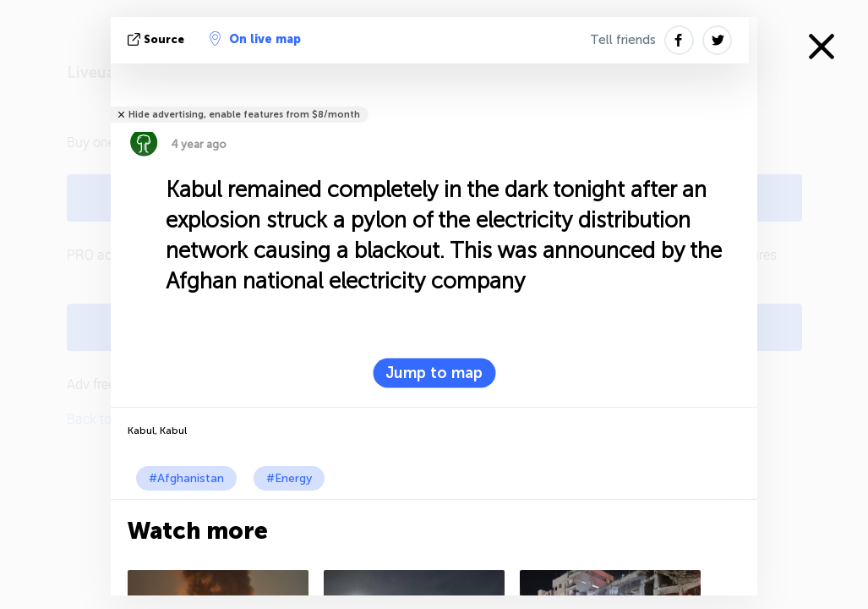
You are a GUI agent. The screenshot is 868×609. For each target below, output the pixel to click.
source (158, 39)
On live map (255, 39)
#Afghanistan (186, 478)
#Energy (289, 478)
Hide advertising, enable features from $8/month (244, 115)
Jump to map (434, 373)
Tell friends (623, 40)
